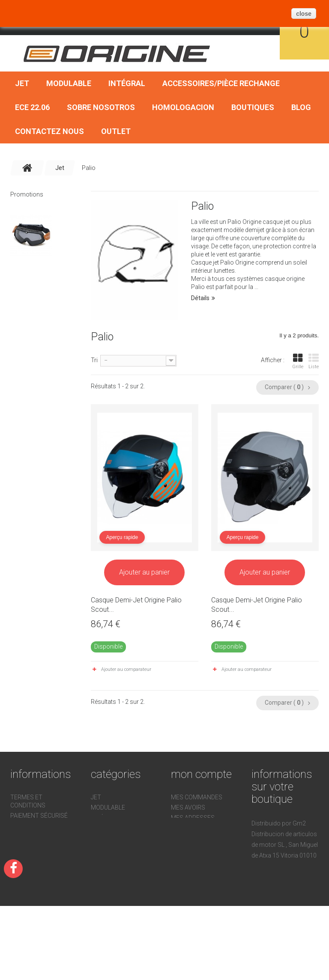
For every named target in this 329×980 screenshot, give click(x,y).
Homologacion (183, 107)
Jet (22, 83)
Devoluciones (32, 846)
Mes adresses (193, 818)
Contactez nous (49, 131)
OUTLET (116, 131)
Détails (200, 298)
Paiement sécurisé (39, 816)
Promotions (27, 194)
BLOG (301, 107)
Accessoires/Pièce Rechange (221, 83)
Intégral (127, 83)
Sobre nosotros (101, 107)
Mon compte (201, 774)
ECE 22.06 (32, 107)
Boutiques (253, 107)
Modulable (69, 83)
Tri (94, 360)
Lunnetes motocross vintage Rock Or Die (41, 278)
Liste (314, 361)
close (304, 14)
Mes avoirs (188, 807)
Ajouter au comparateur (126, 669)
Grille (298, 361)
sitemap (23, 867)
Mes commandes (197, 797)
